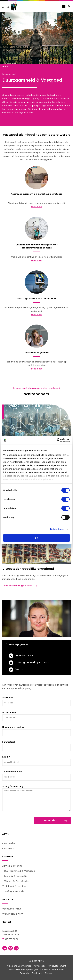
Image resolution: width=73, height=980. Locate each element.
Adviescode (40, 966)
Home (5, 67)
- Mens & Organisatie (15, 876)
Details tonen (57, 529)
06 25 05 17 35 (24, 656)
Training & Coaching (14, 886)
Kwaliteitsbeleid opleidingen (23, 970)
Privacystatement (57, 966)
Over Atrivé (9, 843)
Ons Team (8, 849)
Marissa (20, 670)
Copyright (25, 973)
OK (37, 538)
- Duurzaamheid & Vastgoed (19, 871)
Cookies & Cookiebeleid (52, 970)
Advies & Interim (12, 866)
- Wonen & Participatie (16, 881)
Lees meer (36, 207)
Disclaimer (37, 973)
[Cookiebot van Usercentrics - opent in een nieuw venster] (57, 440)
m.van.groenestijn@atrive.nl (33, 663)
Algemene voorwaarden (19, 966)
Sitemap (49, 973)
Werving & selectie (13, 891)
